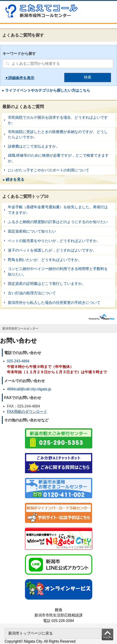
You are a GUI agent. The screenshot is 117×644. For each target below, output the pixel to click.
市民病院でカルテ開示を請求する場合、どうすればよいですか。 (58, 120)
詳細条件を (18, 78)
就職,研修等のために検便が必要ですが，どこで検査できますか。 (58, 158)
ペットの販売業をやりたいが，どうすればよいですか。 (58, 241)
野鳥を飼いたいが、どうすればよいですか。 (58, 260)
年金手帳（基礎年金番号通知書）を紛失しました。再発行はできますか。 (58, 210)
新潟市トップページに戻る (31, 633)
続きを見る (15, 179)
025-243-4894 (18, 361)
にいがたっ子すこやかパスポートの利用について (58, 170)
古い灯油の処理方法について (58, 293)
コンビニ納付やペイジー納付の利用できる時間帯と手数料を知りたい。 (58, 272)
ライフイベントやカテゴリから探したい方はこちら (48, 90)
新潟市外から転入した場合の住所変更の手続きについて (58, 302)
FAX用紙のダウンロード (27, 412)
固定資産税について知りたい (58, 231)
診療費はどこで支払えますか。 (58, 146)
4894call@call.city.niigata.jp (29, 389)
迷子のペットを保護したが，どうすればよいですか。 (58, 250)
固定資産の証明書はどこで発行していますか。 (58, 283)
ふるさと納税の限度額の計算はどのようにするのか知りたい (58, 222)
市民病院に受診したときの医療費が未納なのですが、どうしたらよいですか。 (58, 135)
